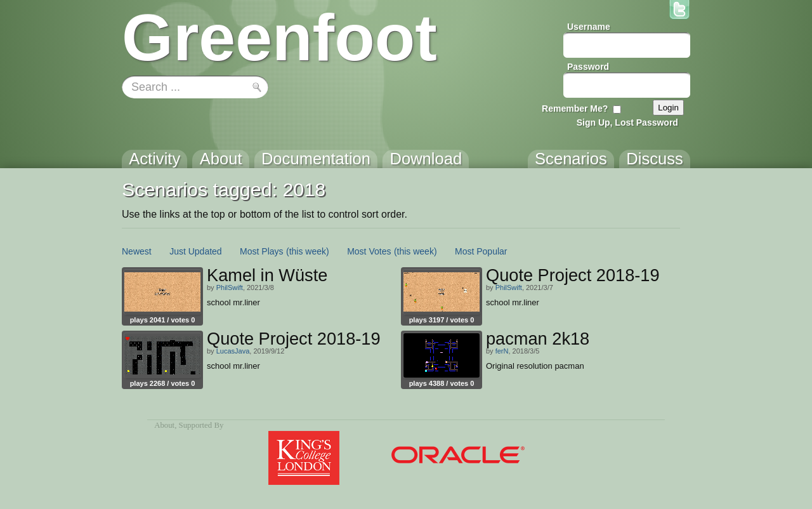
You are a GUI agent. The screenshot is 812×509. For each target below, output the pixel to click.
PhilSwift (230, 288)
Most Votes (369, 251)
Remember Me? (575, 109)
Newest (137, 251)
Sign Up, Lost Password (627, 122)
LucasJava (233, 351)
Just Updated (196, 251)
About (164, 425)
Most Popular (481, 251)
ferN (502, 351)
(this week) (308, 251)
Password (588, 67)
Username (589, 27)
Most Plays (261, 251)
